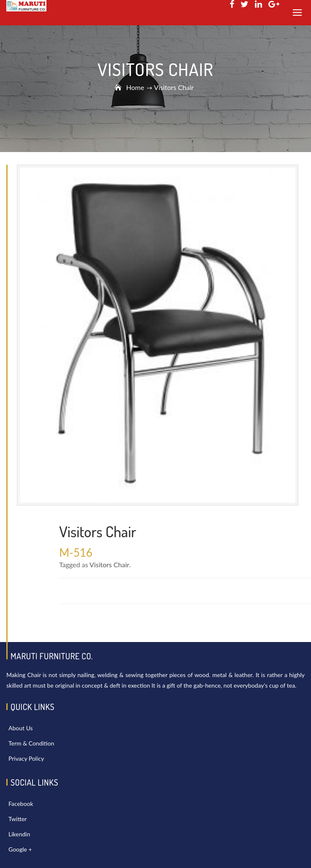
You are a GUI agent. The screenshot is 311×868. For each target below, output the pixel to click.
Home (135, 87)
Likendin (19, 834)
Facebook (21, 804)
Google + (20, 849)
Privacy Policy (26, 758)
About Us (21, 728)
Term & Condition (31, 743)
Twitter (18, 819)
